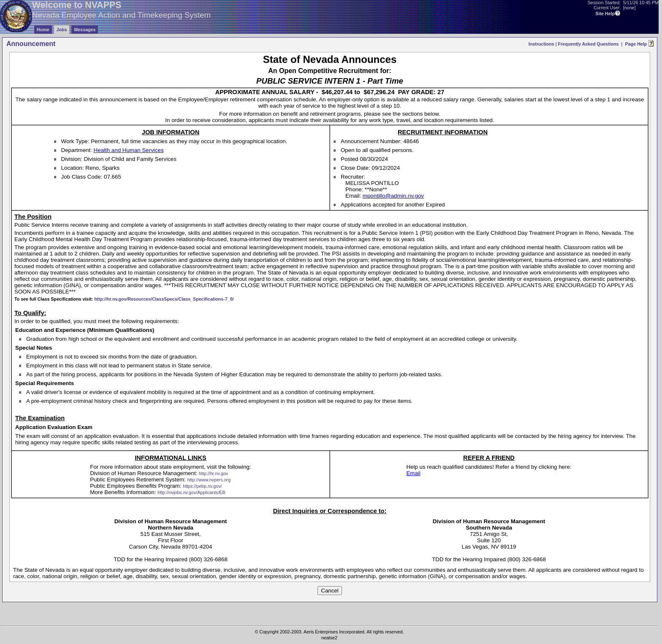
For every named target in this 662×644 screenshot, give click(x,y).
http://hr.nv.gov (213, 473)
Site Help (605, 14)
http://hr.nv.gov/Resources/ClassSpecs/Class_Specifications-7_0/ (164, 299)
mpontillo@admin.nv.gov (393, 196)
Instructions (541, 44)
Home (43, 30)
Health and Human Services (129, 150)
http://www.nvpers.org (209, 480)
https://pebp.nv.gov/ (202, 486)
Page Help (636, 44)
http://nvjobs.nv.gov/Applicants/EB (191, 492)
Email (413, 473)
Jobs (62, 30)
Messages (85, 30)
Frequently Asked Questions (588, 44)
